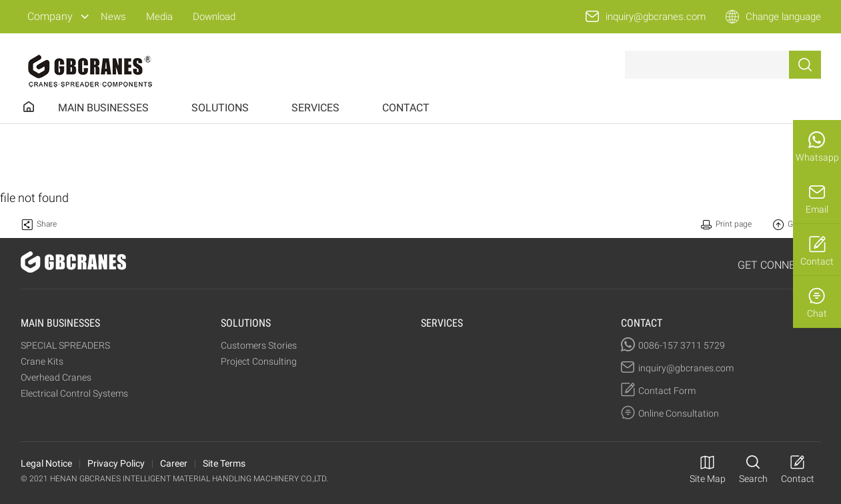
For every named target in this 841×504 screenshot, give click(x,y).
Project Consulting (259, 361)
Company (50, 16)
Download (214, 17)
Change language (783, 17)
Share (47, 224)
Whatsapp (817, 157)
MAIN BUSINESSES (103, 108)
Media (159, 17)
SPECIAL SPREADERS (65, 345)
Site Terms (224, 463)
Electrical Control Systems (74, 393)
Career (174, 463)
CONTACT (406, 108)
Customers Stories (259, 345)
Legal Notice (46, 463)
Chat (817, 313)
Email (817, 209)
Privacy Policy (116, 463)
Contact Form (667, 391)
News (113, 17)
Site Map (708, 479)
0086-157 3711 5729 (682, 345)
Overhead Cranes (56, 377)
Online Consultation (679, 413)
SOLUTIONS (220, 108)
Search (753, 479)
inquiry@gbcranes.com (656, 17)
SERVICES (315, 108)
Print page (734, 224)
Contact (817, 261)
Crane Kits (42, 361)
